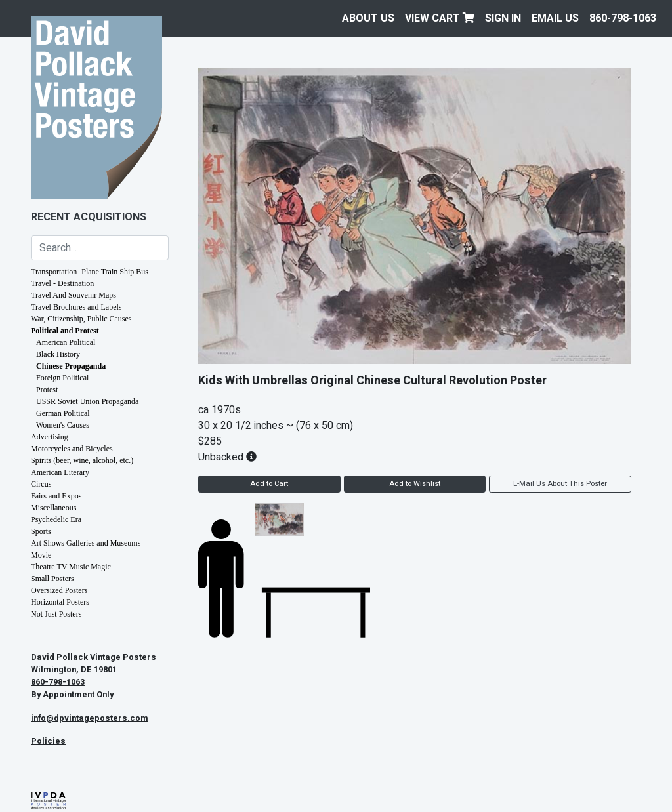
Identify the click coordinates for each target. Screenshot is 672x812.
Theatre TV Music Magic (71, 567)
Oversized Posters (59, 590)
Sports (41, 531)
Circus (41, 484)
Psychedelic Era (56, 519)
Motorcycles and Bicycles (72, 449)
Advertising (50, 437)
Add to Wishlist (415, 484)
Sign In (503, 18)
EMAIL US (555, 18)
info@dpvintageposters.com (90, 718)
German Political (63, 413)
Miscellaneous (53, 508)
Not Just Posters (56, 614)
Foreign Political (62, 378)
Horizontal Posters (60, 602)
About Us (368, 18)
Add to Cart (269, 484)
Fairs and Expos (56, 496)
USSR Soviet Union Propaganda (87, 401)
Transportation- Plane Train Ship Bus (90, 272)
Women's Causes (63, 425)
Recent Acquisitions (89, 217)
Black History (58, 354)
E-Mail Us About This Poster (560, 484)
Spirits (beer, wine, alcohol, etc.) (82, 460)
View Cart (440, 18)
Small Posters (52, 579)
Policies (48, 741)
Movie (41, 555)
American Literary (60, 472)
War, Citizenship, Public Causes (81, 319)
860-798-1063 (623, 18)
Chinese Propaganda (71, 366)
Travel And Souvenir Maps (73, 295)
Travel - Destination (62, 283)
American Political (66, 342)
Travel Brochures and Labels (76, 307)
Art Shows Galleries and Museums (86, 543)
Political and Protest (65, 331)
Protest (47, 390)
